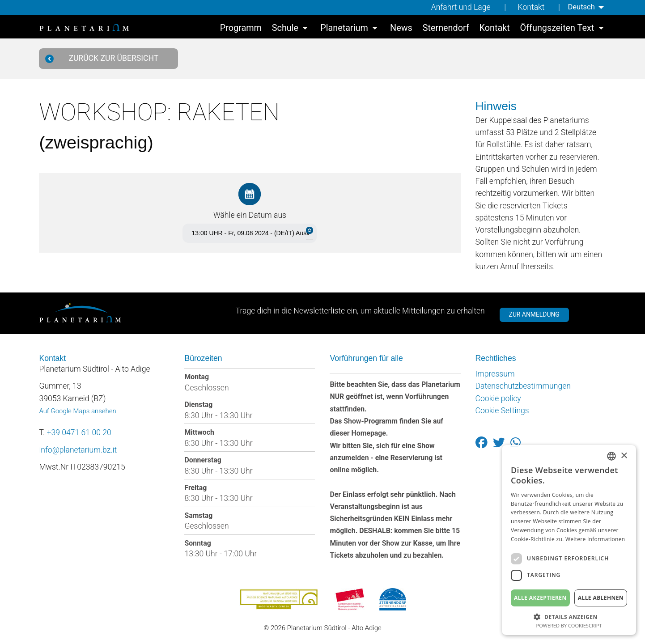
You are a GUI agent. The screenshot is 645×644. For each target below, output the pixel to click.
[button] (569, 616)
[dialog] (569, 540)
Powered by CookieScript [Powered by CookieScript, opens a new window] (569, 625)
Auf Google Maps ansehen (77, 411)
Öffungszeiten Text (557, 29)
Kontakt (529, 7)
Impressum (495, 374)
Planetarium (344, 29)
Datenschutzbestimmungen (523, 386)
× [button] (624, 456)
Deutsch (580, 7)
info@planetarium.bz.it (78, 450)
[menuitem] (586, 7)
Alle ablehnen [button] (601, 598)
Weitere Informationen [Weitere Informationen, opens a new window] (595, 539)
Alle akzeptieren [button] (540, 598)
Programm (241, 29)
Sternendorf (446, 29)
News (401, 29)
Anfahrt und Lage (458, 7)
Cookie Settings (502, 411)
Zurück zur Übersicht (105, 58)
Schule (285, 29)
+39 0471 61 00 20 (79, 432)
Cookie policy (498, 398)
